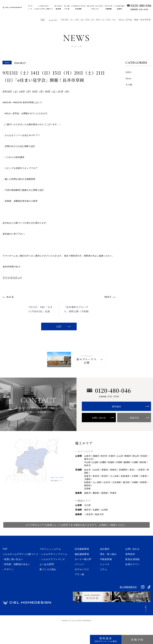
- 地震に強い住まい (13, 570)
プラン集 (79, 585)
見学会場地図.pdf (12, 278)
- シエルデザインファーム (53, 565)
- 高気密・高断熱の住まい (16, 575)
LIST (58, 326)
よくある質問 (47, 575)
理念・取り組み (108, 565)
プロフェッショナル (50, 560)
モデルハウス (82, 580)
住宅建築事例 (82, 560)
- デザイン (8, 580)
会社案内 (105, 560)
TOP (43, 20)
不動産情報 (106, 570)
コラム (103, 580)
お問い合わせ (95, 428)
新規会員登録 (132, 570)
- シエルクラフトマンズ (52, 570)
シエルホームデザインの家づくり (20, 565)
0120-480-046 (141, 5)
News (128, 78)
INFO (128, 72)
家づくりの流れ (48, 580)
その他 (129, 85)
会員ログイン (132, 575)
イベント (79, 575)
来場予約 (122, 428)
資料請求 (109, 417)
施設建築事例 (82, 565)
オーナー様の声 (83, 570)
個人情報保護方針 (128, 597)
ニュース (53, 20)
